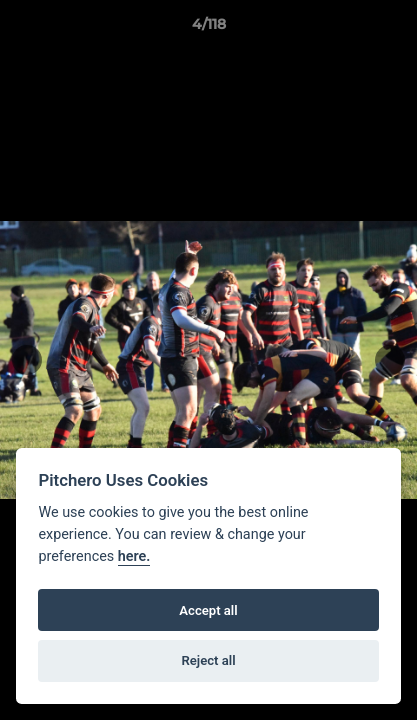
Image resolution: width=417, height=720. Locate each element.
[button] (393, 29)
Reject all (208, 660)
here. (134, 556)
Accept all (208, 610)
